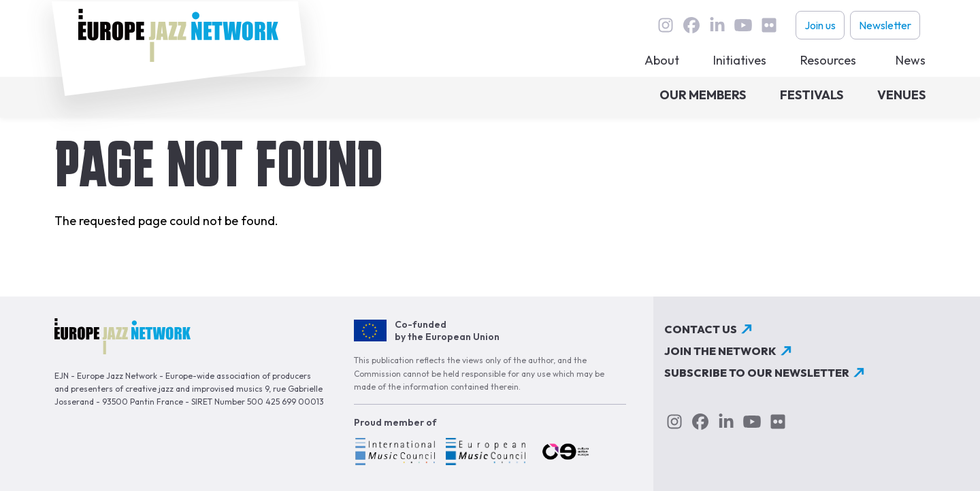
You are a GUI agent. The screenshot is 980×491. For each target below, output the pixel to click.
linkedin (717, 25)
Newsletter (885, 25)
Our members (703, 95)
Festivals (812, 95)
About (662, 60)
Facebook (691, 25)
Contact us (701, 329)
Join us (820, 25)
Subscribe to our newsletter (757, 373)
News (911, 60)
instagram (666, 25)
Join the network (720, 351)
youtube (743, 25)
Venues (901, 95)
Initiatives (740, 60)
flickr (769, 25)
